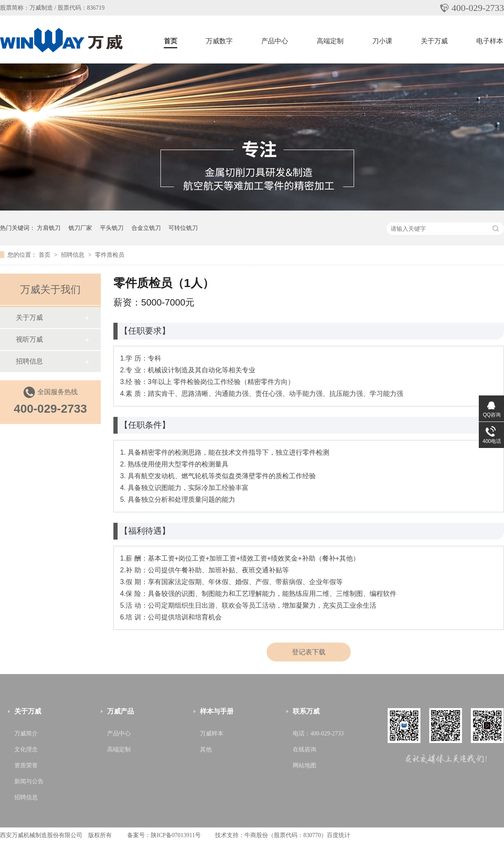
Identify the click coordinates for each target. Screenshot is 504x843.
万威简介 (26, 734)
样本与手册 (217, 711)
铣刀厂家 (80, 228)
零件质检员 (110, 255)
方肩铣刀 (49, 228)
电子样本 (490, 41)
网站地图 (304, 765)
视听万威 (29, 339)
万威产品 (121, 711)
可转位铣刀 (183, 228)
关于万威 (434, 41)
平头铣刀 (112, 228)
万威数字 (219, 41)
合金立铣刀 (146, 228)
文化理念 (26, 749)
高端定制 (330, 41)
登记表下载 (309, 652)
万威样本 (212, 734)
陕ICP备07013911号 (176, 835)
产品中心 (275, 41)
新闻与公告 (29, 781)
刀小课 (382, 41)
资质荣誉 (26, 765)
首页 (171, 41)
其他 (206, 749)
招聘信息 (73, 255)
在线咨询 (304, 749)
